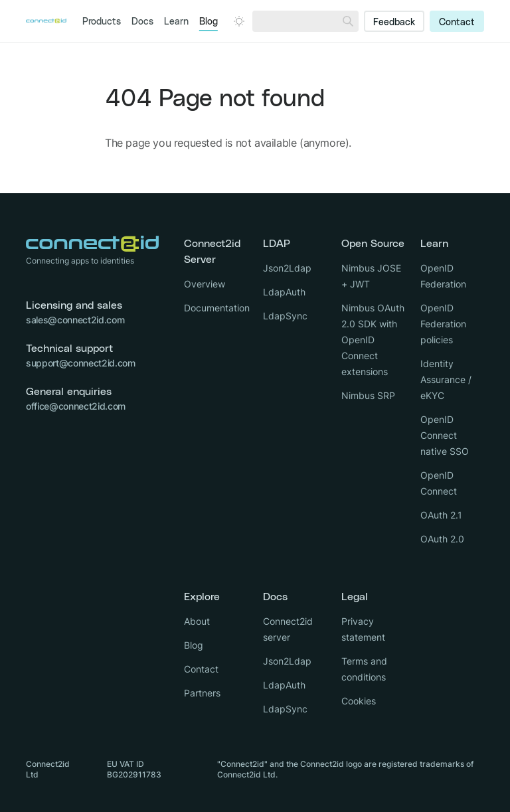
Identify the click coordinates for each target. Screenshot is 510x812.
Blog (209, 22)
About (197, 621)
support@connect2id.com (80, 363)
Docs (142, 22)
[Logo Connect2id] (46, 21)
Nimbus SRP (368, 395)
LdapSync (285, 316)
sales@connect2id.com (75, 320)
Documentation (217, 308)
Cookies (359, 701)
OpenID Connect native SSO (445, 435)
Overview (205, 284)
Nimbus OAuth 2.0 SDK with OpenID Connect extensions (373, 340)
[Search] (348, 21)
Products (102, 22)
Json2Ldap (287, 268)
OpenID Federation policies (443, 324)
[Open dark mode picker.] (239, 21)
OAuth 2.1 (441, 515)
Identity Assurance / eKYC (446, 379)
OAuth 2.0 (442, 539)
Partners (202, 693)
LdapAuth (284, 292)
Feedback (394, 23)
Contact (457, 23)
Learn (176, 22)
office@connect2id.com (76, 406)
